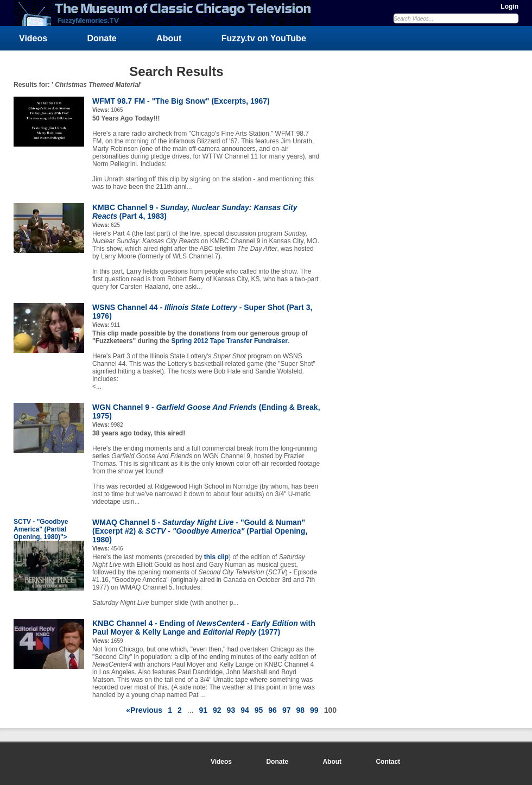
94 (245, 710)
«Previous (144, 710)
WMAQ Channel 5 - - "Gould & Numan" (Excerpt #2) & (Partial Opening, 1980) (200, 531)
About (169, 38)
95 (259, 710)
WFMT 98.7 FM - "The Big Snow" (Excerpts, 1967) (181, 101)
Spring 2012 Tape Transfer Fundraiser (229, 341)
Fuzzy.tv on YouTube (264, 38)
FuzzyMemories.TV (167, 13)
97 (287, 710)
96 (273, 710)
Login (509, 7)
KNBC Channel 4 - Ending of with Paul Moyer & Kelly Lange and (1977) (204, 628)
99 (314, 710)
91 (203, 710)
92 (217, 710)
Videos (33, 38)
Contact (388, 762)
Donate (102, 38)
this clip (216, 557)
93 (231, 710)
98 (300, 710)
